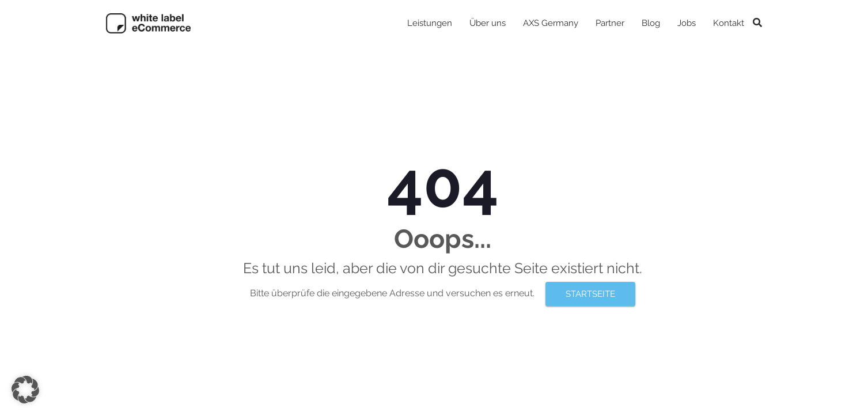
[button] (25, 390)
